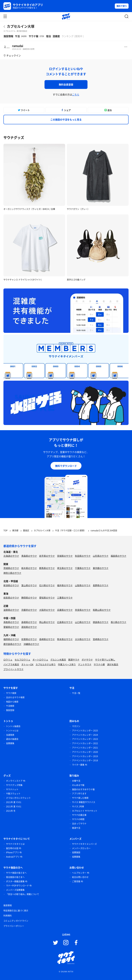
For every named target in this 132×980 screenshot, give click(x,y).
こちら (76, 94)
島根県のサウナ (29, 622)
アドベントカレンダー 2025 (85, 731)
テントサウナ (85, 664)
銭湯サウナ (74, 660)
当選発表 (10, 735)
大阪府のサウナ (47, 610)
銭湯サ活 (76, 828)
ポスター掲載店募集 (15, 881)
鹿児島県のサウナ (12, 644)
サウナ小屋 (99, 664)
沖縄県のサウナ (31, 644)
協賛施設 (76, 852)
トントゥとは (12, 731)
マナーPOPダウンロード (17, 886)
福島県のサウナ (119, 556)
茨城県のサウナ (11, 568)
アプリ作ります (79, 794)
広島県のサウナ (65, 622)
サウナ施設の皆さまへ (16, 873)
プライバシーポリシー (14, 926)
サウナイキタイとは (15, 844)
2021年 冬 (11, 811)
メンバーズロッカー (81, 848)
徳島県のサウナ (101, 622)
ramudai (18, 46)
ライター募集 (78, 765)
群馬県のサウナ (47, 568)
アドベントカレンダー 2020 (85, 752)
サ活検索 (10, 706)
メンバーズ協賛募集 (15, 890)
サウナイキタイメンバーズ (84, 844)
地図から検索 (12, 702)
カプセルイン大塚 (21, 26)
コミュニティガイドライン (16, 921)
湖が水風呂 (113, 664)
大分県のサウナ (83, 639)
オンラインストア (14, 781)
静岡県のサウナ (29, 598)
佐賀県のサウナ (29, 639)
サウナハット (12, 789)
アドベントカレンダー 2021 (85, 748)
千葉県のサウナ (83, 568)
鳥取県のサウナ (11, 622)
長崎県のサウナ (47, 639)
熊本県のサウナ (65, 639)
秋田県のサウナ (83, 556)
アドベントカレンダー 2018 (85, 760)
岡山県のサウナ (47, 622)
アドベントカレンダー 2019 (85, 756)
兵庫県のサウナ (65, 610)
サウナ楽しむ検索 (80, 798)
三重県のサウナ (65, 598)
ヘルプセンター (79, 873)
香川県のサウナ (119, 622)
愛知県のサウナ (47, 598)
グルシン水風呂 (58, 660)
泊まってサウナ (79, 824)
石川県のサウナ (47, 585)
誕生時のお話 (12, 848)
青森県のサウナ (29, 556)
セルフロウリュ (22, 660)
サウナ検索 (11, 693)
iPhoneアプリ (12, 852)
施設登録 (10, 710)
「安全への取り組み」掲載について (23, 894)
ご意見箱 (76, 881)
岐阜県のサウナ (11, 598)
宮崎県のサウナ (101, 639)
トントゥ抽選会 (13, 726)
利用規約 (8, 916)
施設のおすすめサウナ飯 (83, 789)
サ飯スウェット (13, 794)
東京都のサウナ (101, 568)
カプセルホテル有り (46, 664)
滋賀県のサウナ (11, 610)
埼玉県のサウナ (65, 568)
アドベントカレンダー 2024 (85, 735)
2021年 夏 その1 (14, 802)
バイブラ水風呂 (11, 664)
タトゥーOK (27, 664)
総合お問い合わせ (80, 877)
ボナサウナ (87, 660)
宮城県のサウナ (65, 556)
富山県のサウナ (29, 585)
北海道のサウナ (11, 556)
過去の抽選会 (12, 739)
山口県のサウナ (83, 622)
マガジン (76, 726)
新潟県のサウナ (11, 585)
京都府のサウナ (29, 610)
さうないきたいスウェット (18, 798)
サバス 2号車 (78, 807)
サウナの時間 (78, 819)
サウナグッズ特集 (14, 785)
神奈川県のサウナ (12, 573)
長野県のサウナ (101, 585)
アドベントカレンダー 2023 (85, 739)
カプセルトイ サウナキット (85, 811)
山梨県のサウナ (83, 585)
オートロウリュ (40, 660)
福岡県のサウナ (11, 639)
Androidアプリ (13, 857)
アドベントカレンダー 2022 (85, 743)
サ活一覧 (76, 693)
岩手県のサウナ (47, 556)
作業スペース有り (67, 664)
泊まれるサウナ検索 (15, 697)
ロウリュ (8, 660)
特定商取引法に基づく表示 (16, 911)
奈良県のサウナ (83, 610)
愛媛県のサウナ (11, 627)
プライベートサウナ (13, 669)
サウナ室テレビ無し (105, 660)
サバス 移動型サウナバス (84, 802)
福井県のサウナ (65, 585)
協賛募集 (10, 743)
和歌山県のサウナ (102, 610)
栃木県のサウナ (29, 568)
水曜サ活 (76, 781)
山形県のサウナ (101, 556)
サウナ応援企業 (79, 815)
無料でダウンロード (66, 466)
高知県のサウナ (29, 627)
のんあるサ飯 (78, 785)
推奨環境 (8, 905)
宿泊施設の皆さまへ (15, 877)
